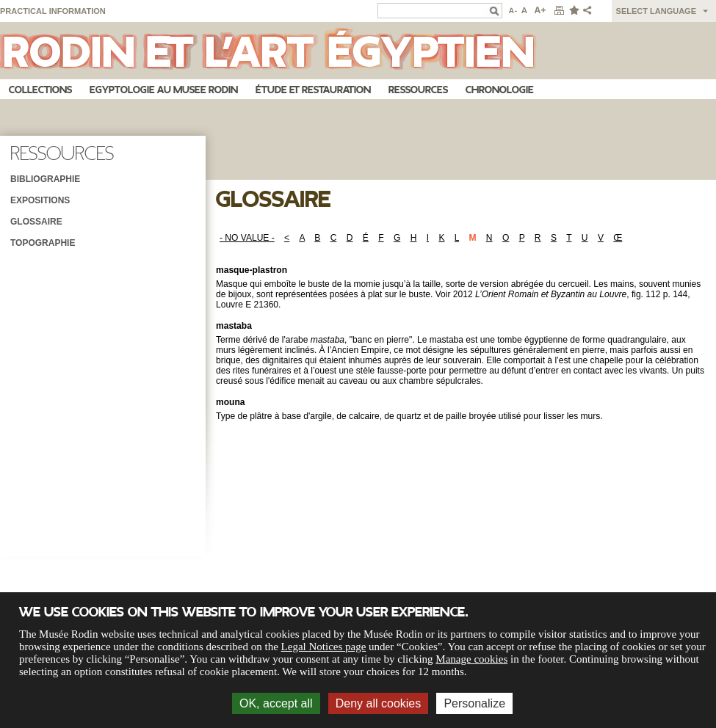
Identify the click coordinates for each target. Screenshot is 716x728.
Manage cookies (471, 659)
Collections (40, 90)
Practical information (53, 11)
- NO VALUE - (247, 238)
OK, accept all (276, 703)
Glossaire (36, 222)
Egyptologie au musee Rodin (164, 90)
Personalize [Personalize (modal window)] (474, 703)
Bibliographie (45, 179)
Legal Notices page (324, 647)
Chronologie (500, 90)
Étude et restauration (313, 90)
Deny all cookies (379, 703)
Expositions (40, 200)
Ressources (418, 90)
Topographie (43, 243)
